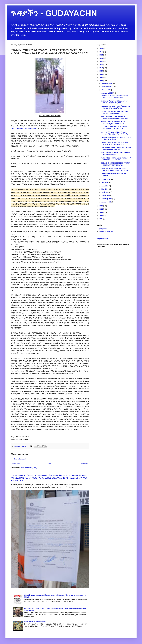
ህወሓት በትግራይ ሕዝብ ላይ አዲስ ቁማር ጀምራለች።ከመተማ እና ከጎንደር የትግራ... (115, 169)
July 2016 (105, 183)
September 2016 (107, 93)
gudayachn (103, 229)
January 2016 (106, 202)
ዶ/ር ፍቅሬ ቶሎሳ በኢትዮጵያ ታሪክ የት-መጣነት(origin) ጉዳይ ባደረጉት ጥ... (113, 123)
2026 (101, 48)
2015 (101, 206)
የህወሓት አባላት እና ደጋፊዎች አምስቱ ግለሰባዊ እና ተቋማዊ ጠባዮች (115, 154)
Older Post (84, 464)
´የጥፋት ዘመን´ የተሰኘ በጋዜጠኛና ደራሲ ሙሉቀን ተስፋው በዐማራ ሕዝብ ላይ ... (116, 148)
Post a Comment (20, 459)
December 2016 (107, 83)
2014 (101, 209)
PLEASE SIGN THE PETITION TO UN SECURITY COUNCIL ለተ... (115, 164)
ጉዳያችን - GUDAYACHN (54, 13)
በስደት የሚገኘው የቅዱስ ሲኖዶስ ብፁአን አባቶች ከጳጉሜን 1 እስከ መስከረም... (116, 159)
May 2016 (105, 189)
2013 (101, 212)
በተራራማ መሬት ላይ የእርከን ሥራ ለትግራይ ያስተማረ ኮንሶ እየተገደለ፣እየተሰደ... (115, 143)
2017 (101, 77)
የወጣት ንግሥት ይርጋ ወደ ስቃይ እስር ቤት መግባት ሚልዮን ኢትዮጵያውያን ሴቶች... (115, 133)
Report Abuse (103, 238)
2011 (101, 219)
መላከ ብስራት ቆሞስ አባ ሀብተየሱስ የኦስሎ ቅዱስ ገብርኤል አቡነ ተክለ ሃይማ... (114, 128)
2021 (101, 65)
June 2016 (105, 186)
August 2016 (106, 179)
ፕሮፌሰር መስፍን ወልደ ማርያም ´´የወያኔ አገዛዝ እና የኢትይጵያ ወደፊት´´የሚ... (116, 107)
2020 (101, 68)
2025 (101, 52)
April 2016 (105, 192)
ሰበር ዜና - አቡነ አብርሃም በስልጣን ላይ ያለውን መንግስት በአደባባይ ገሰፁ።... (115, 112)
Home (50, 464)
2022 (101, 61)
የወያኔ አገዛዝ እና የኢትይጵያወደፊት (24, 128)
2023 (101, 58)
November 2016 (107, 87)
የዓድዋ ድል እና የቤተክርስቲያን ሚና (35, 622)
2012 (101, 215)
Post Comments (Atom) (29, 468)
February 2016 (107, 199)
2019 (101, 71)
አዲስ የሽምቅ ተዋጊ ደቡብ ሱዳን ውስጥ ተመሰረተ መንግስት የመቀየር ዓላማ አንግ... (115, 117)
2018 (101, 74)
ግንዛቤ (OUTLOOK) (106, 232)
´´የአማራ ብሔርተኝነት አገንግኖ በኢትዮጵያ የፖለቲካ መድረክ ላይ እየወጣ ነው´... (114, 97)
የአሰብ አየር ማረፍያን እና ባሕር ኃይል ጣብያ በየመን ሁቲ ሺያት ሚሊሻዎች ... (114, 102)
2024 (101, 55)
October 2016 (106, 90)
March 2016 (106, 195)
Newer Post (16, 464)
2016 (101, 81)
